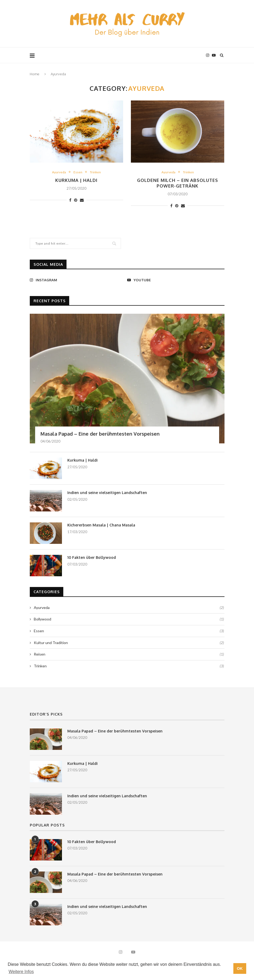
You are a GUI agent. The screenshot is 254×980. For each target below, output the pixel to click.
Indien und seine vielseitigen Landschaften (107, 494)
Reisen (129, 655)
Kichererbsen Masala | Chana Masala (101, 526)
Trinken (96, 172)
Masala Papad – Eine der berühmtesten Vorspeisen (100, 435)
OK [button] (240, 968)
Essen (78, 172)
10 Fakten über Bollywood (92, 558)
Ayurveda (58, 172)
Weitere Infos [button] (21, 972)
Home (35, 74)
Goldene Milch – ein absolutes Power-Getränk (178, 184)
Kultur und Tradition (129, 644)
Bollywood (129, 620)
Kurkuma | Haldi (76, 181)
